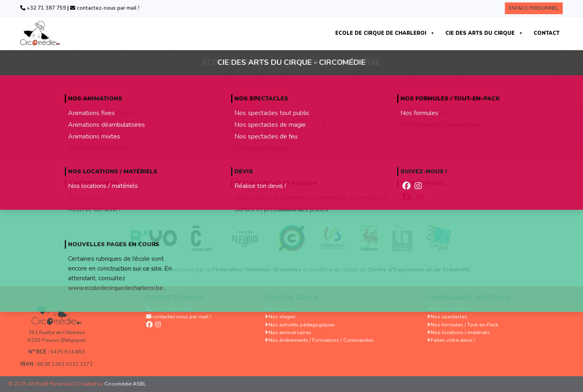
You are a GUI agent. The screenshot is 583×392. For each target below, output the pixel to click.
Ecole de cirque (291, 298)
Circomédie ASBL (125, 384)
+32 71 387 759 (46, 8)
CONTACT (547, 33)
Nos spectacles (449, 317)
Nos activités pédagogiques (302, 325)
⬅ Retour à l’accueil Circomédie (291, 145)
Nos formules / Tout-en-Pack (464, 325)
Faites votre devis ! (453, 340)
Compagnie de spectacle (468, 298)
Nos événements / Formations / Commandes (321, 340)
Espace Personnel (534, 8)
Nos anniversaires (290, 332)
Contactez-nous (175, 298)
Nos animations (449, 309)
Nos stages (282, 317)
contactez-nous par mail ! (107, 8)
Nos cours (281, 309)
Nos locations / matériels (460, 332)
